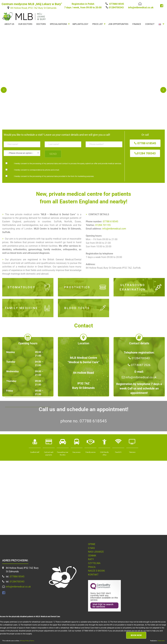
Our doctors (25, 24)
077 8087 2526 (139, 365)
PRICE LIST (98, 24)
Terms (32, 641)
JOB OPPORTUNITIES (118, 24)
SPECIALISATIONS (58, 24)
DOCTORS (41, 24)
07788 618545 (111, 222)
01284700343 (116, 7)
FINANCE (137, 24)
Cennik (92, 556)
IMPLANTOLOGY (80, 24)
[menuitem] (9, 24)
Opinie (92, 544)
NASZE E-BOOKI (96, 571)
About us (9, 24)
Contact (150, 24)
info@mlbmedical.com (114, 229)
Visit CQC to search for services (103, 605)
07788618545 (117, 4)
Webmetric (161, 641)
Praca (92, 567)
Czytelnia (94, 563)
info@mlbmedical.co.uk (141, 7)
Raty (91, 559)
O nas (91, 548)
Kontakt (93, 575)
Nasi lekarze (96, 552)
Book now (136, 635)
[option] (83, 101)
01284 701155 (103, 225)
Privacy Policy (25, 641)
